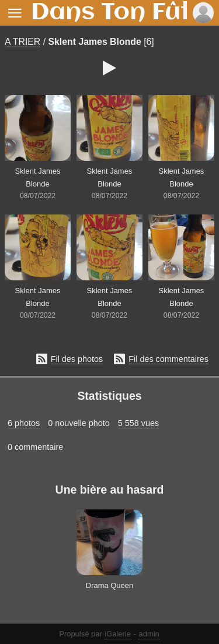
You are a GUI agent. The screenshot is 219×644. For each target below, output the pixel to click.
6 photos (24, 423)
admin (149, 634)
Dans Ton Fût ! (118, 13)
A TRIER (22, 42)
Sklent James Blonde (95, 42)
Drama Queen (109, 585)
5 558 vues (138, 423)
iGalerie (118, 634)
